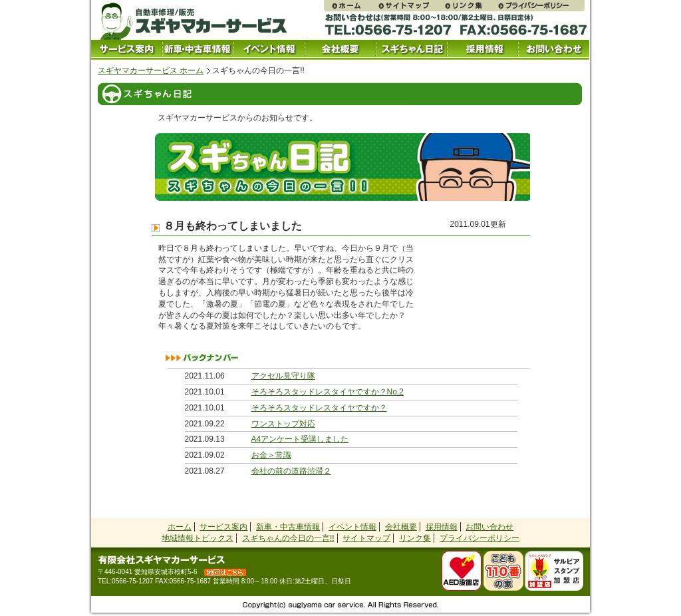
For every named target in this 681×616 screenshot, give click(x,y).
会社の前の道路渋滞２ (291, 471)
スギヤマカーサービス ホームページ (350, 6)
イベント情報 (269, 50)
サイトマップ (410, 6)
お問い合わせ (554, 50)
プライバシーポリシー (541, 6)
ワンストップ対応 (283, 424)
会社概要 (340, 50)
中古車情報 (198, 50)
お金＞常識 (271, 455)
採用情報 (482, 50)
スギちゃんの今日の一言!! (288, 538)
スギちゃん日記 (411, 50)
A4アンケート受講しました (300, 439)
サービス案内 (127, 50)
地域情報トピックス (198, 538)
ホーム (180, 527)
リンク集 (470, 6)
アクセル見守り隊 (283, 376)
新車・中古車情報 (288, 527)
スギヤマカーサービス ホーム (151, 71)
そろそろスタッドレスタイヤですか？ (319, 408)
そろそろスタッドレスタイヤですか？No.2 (328, 392)
